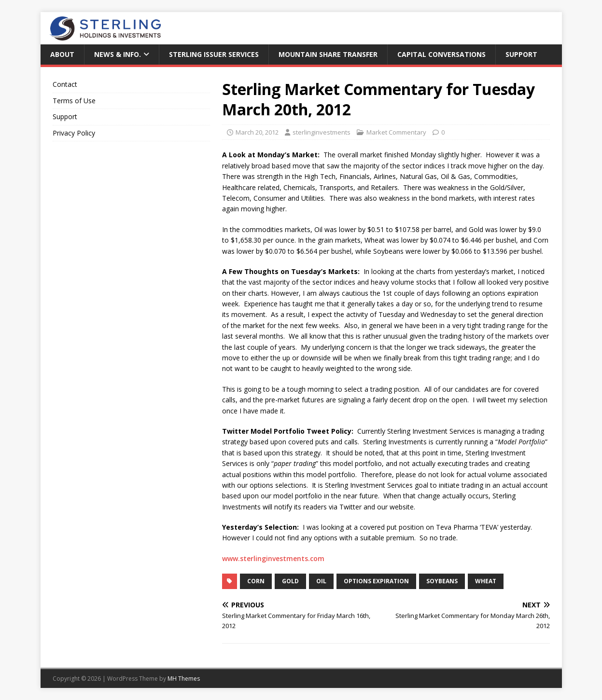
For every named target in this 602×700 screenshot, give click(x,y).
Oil (321, 581)
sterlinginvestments (322, 132)
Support (521, 54)
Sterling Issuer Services (214, 54)
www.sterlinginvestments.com (273, 558)
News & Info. (118, 54)
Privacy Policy (74, 133)
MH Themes (184, 679)
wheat (486, 581)
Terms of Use (74, 101)
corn (256, 581)
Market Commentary (396, 132)
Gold (290, 581)
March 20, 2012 (257, 132)
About (62, 54)
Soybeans (442, 581)
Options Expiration (376, 581)
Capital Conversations (441, 54)
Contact (65, 84)
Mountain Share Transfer (328, 54)
